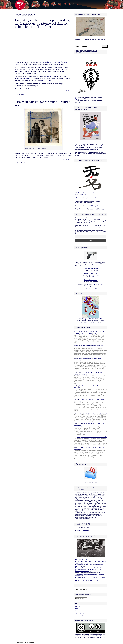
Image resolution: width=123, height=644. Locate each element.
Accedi (77, 609)
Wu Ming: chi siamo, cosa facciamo (86, 193)
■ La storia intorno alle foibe (82, 571)
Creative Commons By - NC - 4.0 (96, 636)
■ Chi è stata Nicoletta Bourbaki (83, 560)
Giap (18, 643)
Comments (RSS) (33, 643)
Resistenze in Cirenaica (23, 78)
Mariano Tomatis (79, 332)
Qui (56, 155)
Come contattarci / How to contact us (87, 198)
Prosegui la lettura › (67, 91)
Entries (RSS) (23, 643)
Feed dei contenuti (80, 611)
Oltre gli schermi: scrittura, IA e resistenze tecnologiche (92, 413)
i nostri (91, 206)
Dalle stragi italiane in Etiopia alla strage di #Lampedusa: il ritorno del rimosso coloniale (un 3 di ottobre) (43, 23)
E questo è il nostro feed (91, 280)
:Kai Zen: (49, 77)
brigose (103, 146)
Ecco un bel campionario (83, 531)
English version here (81, 195)
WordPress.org (79, 615)
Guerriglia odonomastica (87, 322)
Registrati (78, 606)
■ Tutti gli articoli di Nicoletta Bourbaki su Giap (87, 581)
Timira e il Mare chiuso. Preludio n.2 (43, 104)
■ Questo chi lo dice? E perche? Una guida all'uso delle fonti (90, 577)
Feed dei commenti (80, 613)
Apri (76, 97)
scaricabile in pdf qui (46, 80)
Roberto (76, 345)
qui (94, 277)
